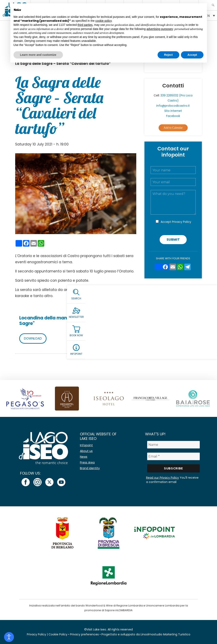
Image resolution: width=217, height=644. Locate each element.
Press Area (87, 462)
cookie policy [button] (103, 21)
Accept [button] (192, 55)
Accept (176, 222)
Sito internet (173, 111)
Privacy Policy (182, 222)
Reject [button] (168, 55)
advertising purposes (160, 29)
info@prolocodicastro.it (173, 106)
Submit (173, 240)
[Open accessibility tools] (9, 637)
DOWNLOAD (34, 338)
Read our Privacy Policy (162, 478)
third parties (85, 25)
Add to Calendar (173, 128)
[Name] (173, 445)
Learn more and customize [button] (38, 55)
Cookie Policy (58, 634)
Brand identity (90, 468)
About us (86, 451)
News (84, 457)
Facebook (173, 116)
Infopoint (86, 445)
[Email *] (173, 456)
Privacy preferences (84, 634)
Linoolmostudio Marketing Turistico (165, 634)
